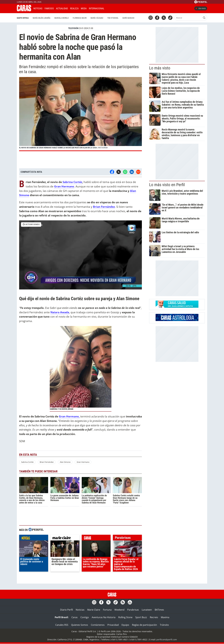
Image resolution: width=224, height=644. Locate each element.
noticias (34, 538)
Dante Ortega (23, 18)
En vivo (201, 8)
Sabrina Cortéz (72, 182)
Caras (74, 617)
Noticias (38, 8)
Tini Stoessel (113, 18)
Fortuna (107, 610)
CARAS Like (114, 8)
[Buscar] (188, 18)
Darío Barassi (128, 18)
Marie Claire (94, 610)
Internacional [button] (97, 8)
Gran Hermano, (69, 416)
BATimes (159, 610)
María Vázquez (97, 18)
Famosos (49, 8)
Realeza (74, 8)
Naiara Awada (60, 312)
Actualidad (62, 8)
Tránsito (164, 625)
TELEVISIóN (73, 28)
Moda (84, 8)
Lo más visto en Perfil (167, 185)
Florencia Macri (80, 18)
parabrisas (127, 538)
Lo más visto (160, 68)
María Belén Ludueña (42, 18)
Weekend (119, 610)
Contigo (85, 617)
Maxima (165, 617)
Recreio (154, 617)
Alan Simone (65, 462)
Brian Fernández (104, 207)
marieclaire (65, 538)
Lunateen (147, 610)
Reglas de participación (144, 625)
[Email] (138, 172)
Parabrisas (133, 610)
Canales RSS (62, 625)
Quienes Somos (80, 625)
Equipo (125, 625)
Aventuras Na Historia (104, 617)
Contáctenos (98, 625)
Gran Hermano (83, 462)
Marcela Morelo (62, 18)
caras (96, 538)
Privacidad (113, 625)
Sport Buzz (141, 617)
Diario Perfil (66, 610)
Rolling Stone (125, 617)
